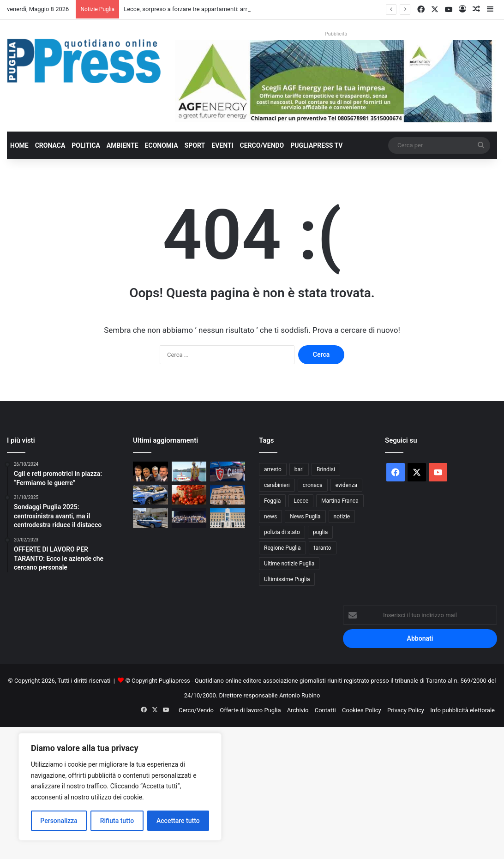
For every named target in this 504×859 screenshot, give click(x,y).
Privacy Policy (406, 710)
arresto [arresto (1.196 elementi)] (273, 469)
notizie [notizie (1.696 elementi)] (342, 517)
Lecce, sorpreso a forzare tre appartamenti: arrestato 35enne (204, 9)
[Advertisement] (252, 792)
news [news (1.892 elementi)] (270, 517)
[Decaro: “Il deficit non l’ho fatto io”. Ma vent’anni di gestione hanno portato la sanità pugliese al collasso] (150, 472)
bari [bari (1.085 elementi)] (299, 469)
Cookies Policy (362, 710)
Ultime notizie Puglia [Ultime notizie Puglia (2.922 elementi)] (289, 564)
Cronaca (50, 145)
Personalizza (59, 821)
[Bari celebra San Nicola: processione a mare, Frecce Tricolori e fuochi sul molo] (189, 472)
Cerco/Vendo (262, 145)
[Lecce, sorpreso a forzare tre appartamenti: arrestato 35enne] (150, 495)
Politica (86, 145)
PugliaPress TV (316, 145)
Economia (162, 145)
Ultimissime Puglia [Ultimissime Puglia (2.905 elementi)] (287, 579)
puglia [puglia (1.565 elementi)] (320, 532)
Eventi (222, 145)
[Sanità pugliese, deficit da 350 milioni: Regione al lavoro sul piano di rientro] (228, 518)
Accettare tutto (178, 821)
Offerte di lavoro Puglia (250, 710)
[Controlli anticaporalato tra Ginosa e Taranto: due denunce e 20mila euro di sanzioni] (228, 472)
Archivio (298, 710)
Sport (195, 145)
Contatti (325, 710)
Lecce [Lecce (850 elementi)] (301, 501)
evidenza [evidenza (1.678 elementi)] (346, 485)
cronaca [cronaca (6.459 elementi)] (313, 485)
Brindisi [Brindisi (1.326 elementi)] (326, 469)
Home (19, 145)
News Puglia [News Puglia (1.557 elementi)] (305, 517)
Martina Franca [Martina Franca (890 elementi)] (340, 501)
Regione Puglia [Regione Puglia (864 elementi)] (282, 548)
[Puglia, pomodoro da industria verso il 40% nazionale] (189, 495)
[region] (120, 787)
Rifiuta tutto (117, 821)
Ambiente (123, 145)
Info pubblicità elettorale (462, 710)
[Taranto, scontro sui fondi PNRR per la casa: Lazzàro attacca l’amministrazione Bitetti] (228, 495)
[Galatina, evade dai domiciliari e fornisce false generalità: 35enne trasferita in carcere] (150, 518)
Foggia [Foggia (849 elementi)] (272, 501)
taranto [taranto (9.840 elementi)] (323, 548)
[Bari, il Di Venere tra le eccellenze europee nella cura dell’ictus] (189, 518)
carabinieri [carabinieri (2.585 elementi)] (277, 485)
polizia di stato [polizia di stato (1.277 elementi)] (282, 532)
